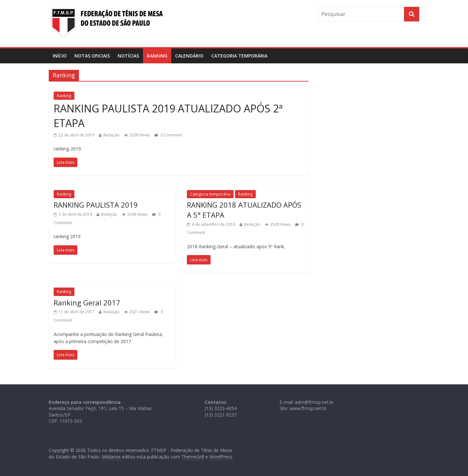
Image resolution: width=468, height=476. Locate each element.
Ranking (157, 56)
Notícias (128, 56)
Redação (111, 135)
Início (60, 56)
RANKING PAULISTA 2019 (96, 205)
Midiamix (111, 457)
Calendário (189, 56)
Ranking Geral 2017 (87, 302)
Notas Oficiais (92, 56)
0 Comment (168, 135)
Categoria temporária (239, 56)
